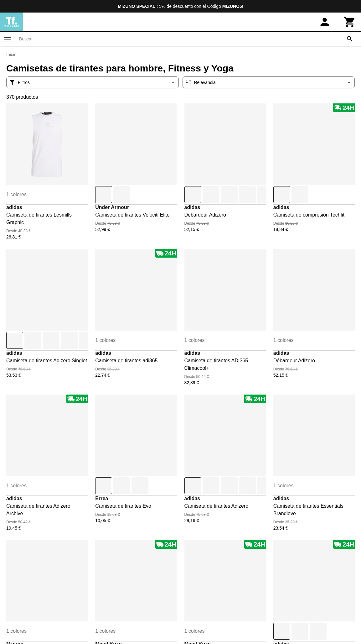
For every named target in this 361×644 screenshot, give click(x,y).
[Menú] (8, 39)
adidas (14, 207)
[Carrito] (350, 22)
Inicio (11, 55)
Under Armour (112, 207)
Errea (102, 498)
